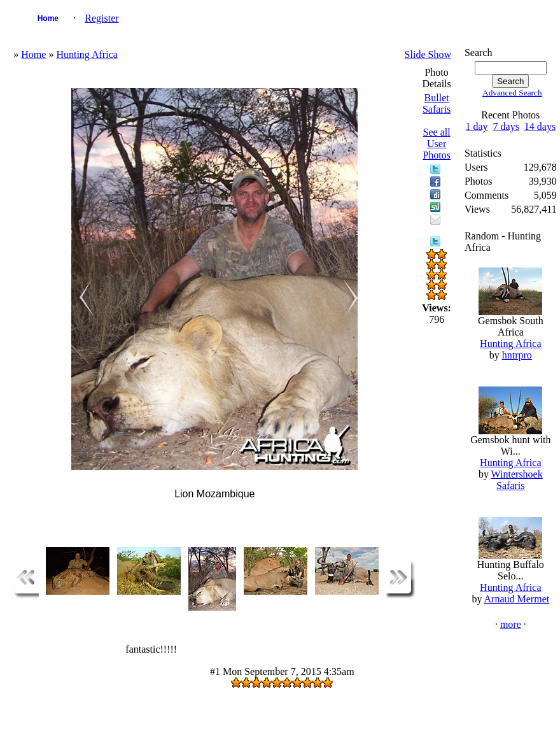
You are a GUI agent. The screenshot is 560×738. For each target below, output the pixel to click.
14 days (540, 126)
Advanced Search (512, 93)
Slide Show (428, 54)
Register (101, 18)
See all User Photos (437, 144)
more (511, 624)
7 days (506, 126)
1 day (476, 126)
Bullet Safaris (437, 103)
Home (48, 18)
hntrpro (517, 355)
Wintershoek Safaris (517, 480)
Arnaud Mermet (517, 599)
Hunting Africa (87, 54)
